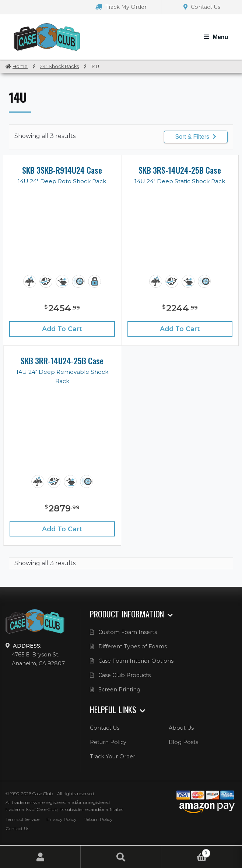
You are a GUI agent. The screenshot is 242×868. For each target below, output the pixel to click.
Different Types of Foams (133, 646)
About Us (181, 728)
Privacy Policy (62, 819)
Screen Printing (119, 690)
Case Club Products (124, 675)
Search (121, 857)
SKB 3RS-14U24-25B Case (180, 170)
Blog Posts (183, 742)
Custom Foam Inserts (128, 632)
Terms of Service (22, 819)
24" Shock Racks (59, 66)
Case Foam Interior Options (136, 661)
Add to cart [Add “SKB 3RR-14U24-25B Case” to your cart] (62, 529)
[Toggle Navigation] (216, 37)
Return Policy (108, 742)
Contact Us (202, 7)
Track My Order (121, 7)
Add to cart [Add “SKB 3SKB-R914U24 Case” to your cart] (62, 329)
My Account (40, 857)
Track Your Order (113, 757)
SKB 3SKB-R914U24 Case (62, 170)
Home (20, 66)
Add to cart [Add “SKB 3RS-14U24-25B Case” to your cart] (180, 329)
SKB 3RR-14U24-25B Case (62, 361)
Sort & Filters (196, 137)
